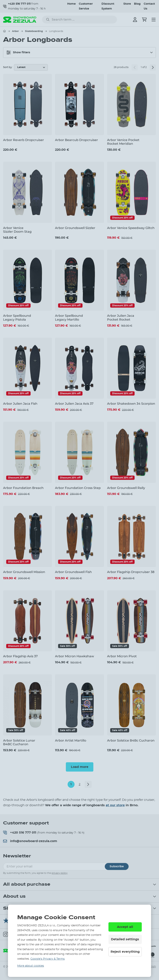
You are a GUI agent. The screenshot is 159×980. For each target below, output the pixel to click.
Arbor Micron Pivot (122, 656)
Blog (137, 4)
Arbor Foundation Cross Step (78, 488)
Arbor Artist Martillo (71, 740)
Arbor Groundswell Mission (24, 572)
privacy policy (60, 873)
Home (71, 4)
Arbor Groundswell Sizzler (75, 228)
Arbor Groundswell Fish (73, 572)
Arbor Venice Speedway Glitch (131, 228)
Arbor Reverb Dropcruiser (24, 140)
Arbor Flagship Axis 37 (20, 656)
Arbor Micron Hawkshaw (74, 656)
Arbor (15, 31)
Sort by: (8, 67)
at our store (115, 805)
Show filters (18, 52)
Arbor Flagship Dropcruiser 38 (131, 572)
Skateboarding (34, 31)
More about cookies (31, 966)
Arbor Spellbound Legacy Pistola (17, 317)
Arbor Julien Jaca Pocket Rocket (121, 317)
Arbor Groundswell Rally (126, 488)
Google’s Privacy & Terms (48, 959)
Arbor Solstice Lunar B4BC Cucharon (19, 742)
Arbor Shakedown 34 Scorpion (131, 404)
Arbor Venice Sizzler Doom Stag (17, 230)
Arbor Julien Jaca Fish (20, 404)
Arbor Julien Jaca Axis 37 (74, 404)
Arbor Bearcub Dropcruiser (76, 140)
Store (127, 4)
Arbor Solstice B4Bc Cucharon (131, 740)
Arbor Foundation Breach (23, 488)
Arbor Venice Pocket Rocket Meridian (123, 142)
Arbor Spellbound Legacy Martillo (69, 317)
